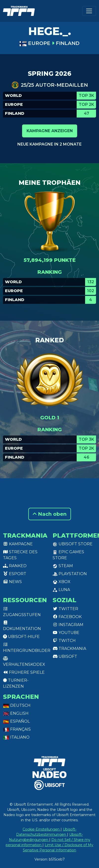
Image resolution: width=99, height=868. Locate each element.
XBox (62, 582)
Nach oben (50, 514)
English (16, 713)
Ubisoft (65, 656)
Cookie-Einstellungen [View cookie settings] (42, 829)
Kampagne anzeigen (50, 131)
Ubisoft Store (73, 544)
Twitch (64, 641)
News (12, 582)
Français (17, 729)
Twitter (65, 609)
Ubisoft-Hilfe (21, 637)
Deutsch (17, 705)
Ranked (15, 566)
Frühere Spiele (24, 672)
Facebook (67, 617)
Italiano (16, 737)
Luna (61, 590)
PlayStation (70, 574)
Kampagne (18, 544)
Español (16, 721)
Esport (15, 574)
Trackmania (69, 649)
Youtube (66, 633)
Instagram (68, 625)
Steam (63, 566)
